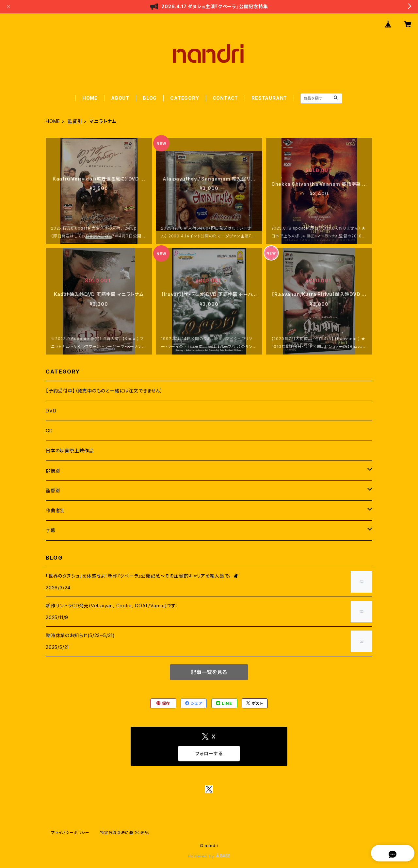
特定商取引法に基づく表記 (124, 833)
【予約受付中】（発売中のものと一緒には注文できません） (104, 391)
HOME (90, 98)
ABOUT (120, 98)
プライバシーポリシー (70, 833)
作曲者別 (55, 510)
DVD (51, 411)
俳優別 (53, 470)
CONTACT (225, 98)
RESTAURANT (269, 98)
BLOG (150, 98)
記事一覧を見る (209, 672)
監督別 (75, 121)
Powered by (209, 856)
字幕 (51, 530)
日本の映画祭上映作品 (70, 451)
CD (49, 431)
